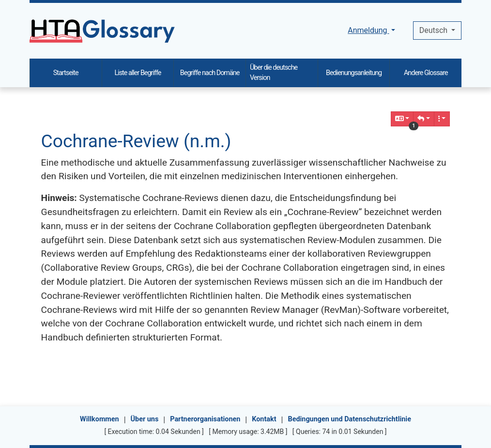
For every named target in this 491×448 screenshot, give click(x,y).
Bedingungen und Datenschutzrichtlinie (349, 419)
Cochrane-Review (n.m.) (136, 141)
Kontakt (264, 419)
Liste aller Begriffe (138, 73)
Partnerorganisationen (205, 419)
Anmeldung (368, 30)
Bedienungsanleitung (354, 73)
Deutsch (434, 30)
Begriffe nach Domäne (210, 73)
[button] (424, 119)
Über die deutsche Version (274, 73)
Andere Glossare (426, 73)
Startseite (66, 73)
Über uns (145, 419)
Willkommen (100, 419)
